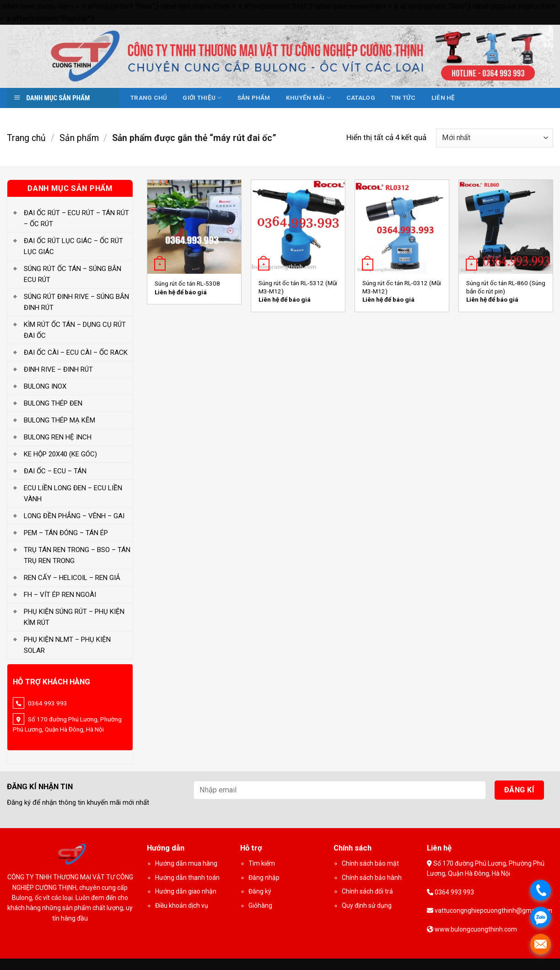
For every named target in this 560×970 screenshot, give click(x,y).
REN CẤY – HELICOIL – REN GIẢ (72, 578)
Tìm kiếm (262, 863)
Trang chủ (149, 98)
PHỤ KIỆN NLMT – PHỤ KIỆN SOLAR (67, 645)
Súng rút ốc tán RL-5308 (187, 284)
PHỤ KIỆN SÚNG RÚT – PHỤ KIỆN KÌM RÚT (74, 617)
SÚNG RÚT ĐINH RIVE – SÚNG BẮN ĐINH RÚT (76, 302)
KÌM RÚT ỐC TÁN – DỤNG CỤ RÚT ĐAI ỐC (75, 330)
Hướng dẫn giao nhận (186, 891)
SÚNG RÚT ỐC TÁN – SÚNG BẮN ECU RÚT (73, 274)
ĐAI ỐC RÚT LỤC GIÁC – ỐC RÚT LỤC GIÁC (73, 246)
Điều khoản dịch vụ (182, 905)
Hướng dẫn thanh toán (187, 878)
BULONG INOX (45, 386)
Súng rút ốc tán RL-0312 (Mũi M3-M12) (402, 287)
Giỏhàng (260, 905)
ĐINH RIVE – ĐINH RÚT (58, 369)
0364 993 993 (454, 892)
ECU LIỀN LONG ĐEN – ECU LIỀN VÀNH (73, 493)
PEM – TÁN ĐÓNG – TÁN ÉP (66, 533)
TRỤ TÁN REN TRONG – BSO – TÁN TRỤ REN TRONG (77, 555)
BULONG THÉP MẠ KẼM (59, 420)
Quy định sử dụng (367, 905)
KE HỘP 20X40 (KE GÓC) (60, 454)
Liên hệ (443, 98)
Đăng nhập (264, 878)
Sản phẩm (254, 98)
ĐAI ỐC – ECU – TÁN (55, 471)
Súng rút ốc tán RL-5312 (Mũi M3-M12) (298, 287)
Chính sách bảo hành (372, 878)
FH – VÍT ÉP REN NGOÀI (60, 595)
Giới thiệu (202, 98)
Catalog (361, 98)
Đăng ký (260, 891)
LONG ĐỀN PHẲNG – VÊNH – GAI (74, 516)
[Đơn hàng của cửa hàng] (495, 138)
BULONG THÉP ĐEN (53, 403)
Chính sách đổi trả (367, 891)
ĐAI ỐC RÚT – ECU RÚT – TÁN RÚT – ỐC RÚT (76, 218)
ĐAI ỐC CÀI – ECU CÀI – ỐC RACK (76, 352)
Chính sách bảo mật (370, 863)
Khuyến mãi (308, 98)
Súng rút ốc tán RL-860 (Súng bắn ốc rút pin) (506, 287)
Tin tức (403, 98)
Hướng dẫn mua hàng (186, 863)
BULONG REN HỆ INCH (58, 437)
